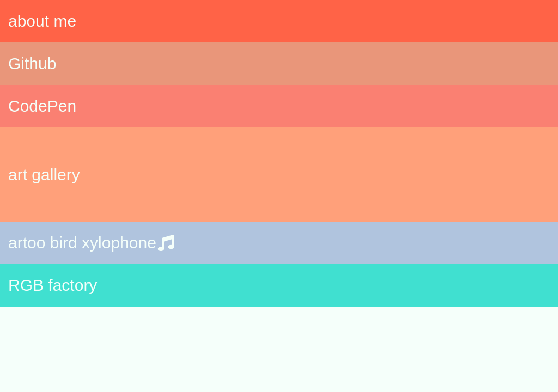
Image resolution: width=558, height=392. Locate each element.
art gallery (44, 174)
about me (42, 21)
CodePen (42, 106)
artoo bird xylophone (93, 243)
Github (32, 63)
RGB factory (53, 285)
